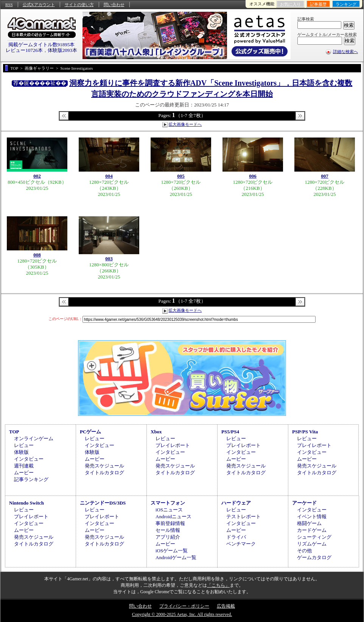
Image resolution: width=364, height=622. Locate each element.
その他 (304, 551)
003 (109, 259)
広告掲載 (226, 606)
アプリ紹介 (168, 537)
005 (181, 176)
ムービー (24, 473)
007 (325, 176)
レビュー (24, 445)
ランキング (346, 4)
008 (37, 255)
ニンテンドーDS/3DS (103, 503)
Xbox (156, 432)
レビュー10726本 (24, 50)
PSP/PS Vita (305, 432)
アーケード (304, 503)
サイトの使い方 (79, 5)
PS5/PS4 (230, 432)
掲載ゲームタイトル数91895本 (42, 45)
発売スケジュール (104, 466)
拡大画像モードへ (185, 124)
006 (253, 176)
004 (109, 176)
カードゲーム (312, 530)
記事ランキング (31, 479)
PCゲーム (90, 432)
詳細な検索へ (345, 52)
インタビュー (29, 459)
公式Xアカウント (39, 5)
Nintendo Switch (26, 503)
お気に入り (290, 4)
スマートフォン (168, 503)
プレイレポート (173, 445)
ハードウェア (236, 503)
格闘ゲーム (309, 523)
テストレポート (243, 517)
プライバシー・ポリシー (184, 606)
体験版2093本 (62, 50)
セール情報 (168, 530)
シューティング (314, 537)
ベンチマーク (241, 544)
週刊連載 (24, 466)
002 (37, 176)
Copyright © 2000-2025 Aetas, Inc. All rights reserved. (182, 614)
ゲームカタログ (314, 557)
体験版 (21, 452)
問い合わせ (114, 5)
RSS (9, 5)
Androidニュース (173, 517)
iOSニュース (169, 510)
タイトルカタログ (104, 473)
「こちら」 (218, 585)
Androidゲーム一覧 (176, 557)
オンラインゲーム (34, 438)
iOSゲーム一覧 (172, 551)
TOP (14, 432)
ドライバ (236, 537)
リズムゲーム (312, 544)
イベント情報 (312, 517)
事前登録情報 (170, 523)
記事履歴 (318, 4)
